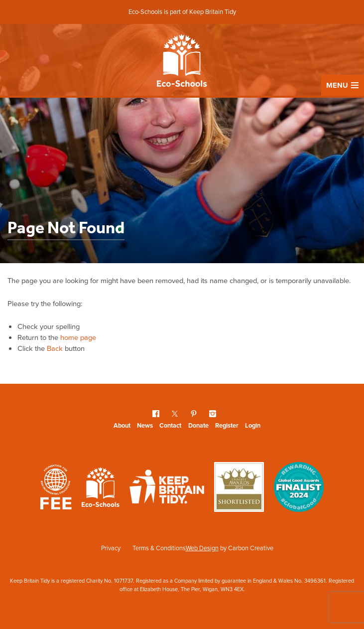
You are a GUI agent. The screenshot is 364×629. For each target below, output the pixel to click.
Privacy (111, 548)
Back (55, 348)
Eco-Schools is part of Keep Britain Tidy (182, 12)
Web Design (202, 548)
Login (253, 425)
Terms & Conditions (159, 548)
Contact (170, 425)
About (122, 425)
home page (78, 337)
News (145, 425)
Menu (342, 85)
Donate (198, 425)
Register (227, 425)
